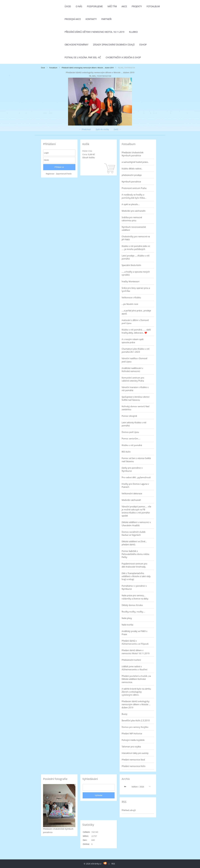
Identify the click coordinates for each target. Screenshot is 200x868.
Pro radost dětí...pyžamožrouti (136, 477)
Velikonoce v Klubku (131, 297)
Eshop (143, 45)
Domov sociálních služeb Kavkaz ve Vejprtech (134, 533)
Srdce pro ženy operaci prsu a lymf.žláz (136, 289)
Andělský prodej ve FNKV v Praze (135, 633)
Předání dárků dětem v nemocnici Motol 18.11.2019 (94, 32)
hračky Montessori (131, 281)
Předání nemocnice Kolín (134, 766)
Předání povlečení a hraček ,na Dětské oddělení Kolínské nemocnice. (136, 679)
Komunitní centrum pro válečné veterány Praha (133, 379)
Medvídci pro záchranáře (134, 211)
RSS (113, 864)
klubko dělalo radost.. (132, 168)
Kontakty (91, 19)
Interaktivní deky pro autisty (135, 753)
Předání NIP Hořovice (132, 733)
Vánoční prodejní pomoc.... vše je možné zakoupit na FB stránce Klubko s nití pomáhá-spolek (136, 511)
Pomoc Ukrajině (129, 416)
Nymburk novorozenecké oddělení (134, 228)
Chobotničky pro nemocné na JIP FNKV (136, 238)
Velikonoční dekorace (132, 493)
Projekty (137, 6)
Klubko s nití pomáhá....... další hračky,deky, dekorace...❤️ (136, 331)
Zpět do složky (102, 129)
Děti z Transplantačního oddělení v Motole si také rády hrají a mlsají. (136, 576)
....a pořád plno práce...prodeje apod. (136, 312)
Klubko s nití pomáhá (132, 445)
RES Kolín (126, 452)
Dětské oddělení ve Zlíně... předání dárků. (134, 543)
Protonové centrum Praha (134, 188)
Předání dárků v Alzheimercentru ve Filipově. (135, 642)
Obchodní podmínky (76, 45)
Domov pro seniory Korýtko (135, 727)
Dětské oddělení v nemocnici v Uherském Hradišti (136, 524)
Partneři (106, 19)
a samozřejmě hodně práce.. (135, 162)
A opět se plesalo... (131, 204)
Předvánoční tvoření (131, 660)
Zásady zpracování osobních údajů (114, 45)
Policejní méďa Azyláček (133, 740)
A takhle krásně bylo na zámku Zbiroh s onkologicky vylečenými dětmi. (136, 692)
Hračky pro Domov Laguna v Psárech (135, 485)
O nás (79, 6)
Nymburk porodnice (131, 182)
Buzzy (125, 714)
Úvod (68, 6)
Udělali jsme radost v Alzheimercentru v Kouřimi (135, 668)
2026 (142, 787)
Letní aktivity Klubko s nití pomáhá (134, 424)
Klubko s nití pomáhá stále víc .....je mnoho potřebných (136, 248)
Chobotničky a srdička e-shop (123, 57)
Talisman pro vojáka (131, 747)
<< (126, 787)
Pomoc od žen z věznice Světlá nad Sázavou (136, 460)
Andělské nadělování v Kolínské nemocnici (132, 370)
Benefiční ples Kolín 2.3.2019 (136, 720)
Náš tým (112, 6)
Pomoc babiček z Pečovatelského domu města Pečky (135, 554)
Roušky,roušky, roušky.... (133, 612)
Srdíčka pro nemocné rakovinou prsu (132, 219)
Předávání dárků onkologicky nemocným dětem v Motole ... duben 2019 (88, 68)
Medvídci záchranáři (131, 500)
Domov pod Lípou (130, 432)
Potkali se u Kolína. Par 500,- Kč (83, 57)
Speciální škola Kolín (131, 265)
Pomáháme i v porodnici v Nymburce (134, 587)
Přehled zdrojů (129, 810)
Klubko (133, 32)
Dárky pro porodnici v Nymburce (132, 469)
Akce (124, 6)
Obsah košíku (89, 157)
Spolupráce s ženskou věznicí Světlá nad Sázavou (136, 398)
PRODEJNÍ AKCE (73, 19)
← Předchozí (85, 129)
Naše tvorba (127, 625)
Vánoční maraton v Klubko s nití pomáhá (135, 389)
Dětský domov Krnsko (132, 605)
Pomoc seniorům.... (131, 439)
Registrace (50, 174)
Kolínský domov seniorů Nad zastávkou (135, 408)
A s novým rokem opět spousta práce (133, 341)
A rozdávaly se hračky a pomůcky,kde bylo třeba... (134, 196)
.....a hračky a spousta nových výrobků (136, 273)
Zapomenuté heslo (64, 174)
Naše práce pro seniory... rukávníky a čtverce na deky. (135, 597)
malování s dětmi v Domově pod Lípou (135, 322)
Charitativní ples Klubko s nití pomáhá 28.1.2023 (136, 350)
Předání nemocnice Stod (133, 760)
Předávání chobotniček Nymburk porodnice (133, 154)
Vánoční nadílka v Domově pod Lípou (134, 360)
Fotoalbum (153, 6)
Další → (117, 129)
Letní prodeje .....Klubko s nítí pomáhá (136, 257)
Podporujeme (95, 6)
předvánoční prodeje (132, 175)
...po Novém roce (130, 304)
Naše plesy (127, 618)
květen (135, 787)
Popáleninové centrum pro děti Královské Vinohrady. (134, 565)
